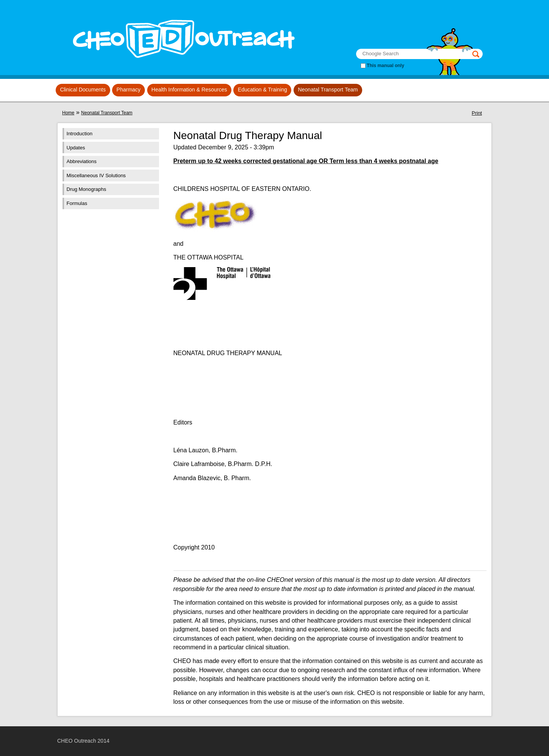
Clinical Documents (83, 90)
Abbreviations (82, 161)
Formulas (77, 203)
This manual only (385, 66)
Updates (76, 148)
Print (477, 113)
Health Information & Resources (189, 90)
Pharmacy (129, 90)
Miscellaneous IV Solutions (96, 175)
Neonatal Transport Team (328, 90)
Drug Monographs (87, 189)
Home (68, 113)
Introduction (80, 134)
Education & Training (262, 90)
